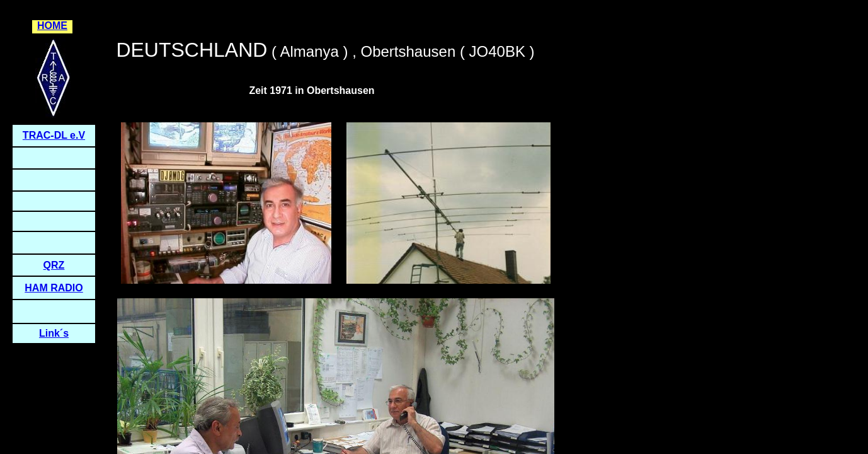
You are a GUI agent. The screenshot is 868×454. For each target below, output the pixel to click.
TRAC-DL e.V (54, 135)
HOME (52, 26)
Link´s (54, 333)
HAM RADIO (54, 288)
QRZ (54, 265)
